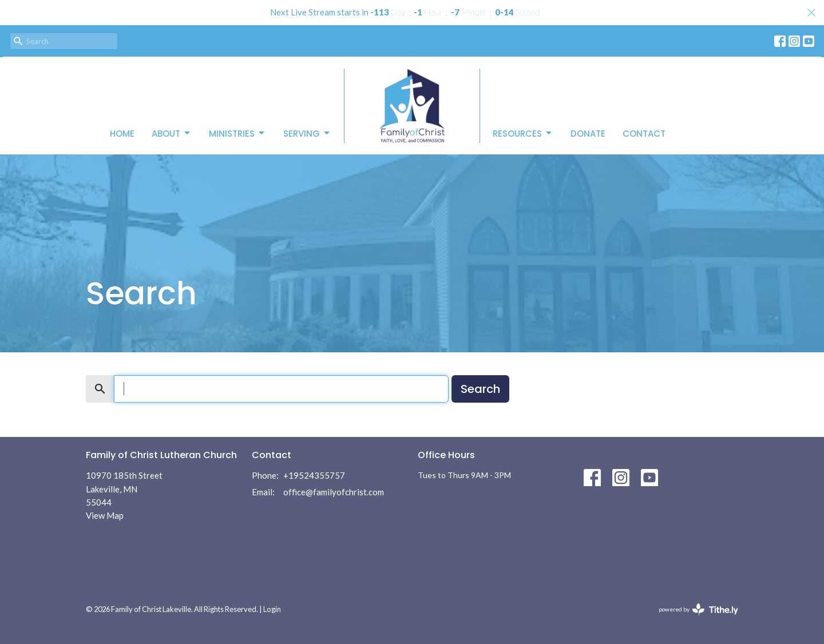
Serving (307, 134)
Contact (644, 134)
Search (480, 389)
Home (122, 134)
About (172, 134)
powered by (698, 609)
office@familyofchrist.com (334, 492)
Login (272, 609)
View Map (105, 515)
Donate (588, 134)
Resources (523, 134)
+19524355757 (314, 475)
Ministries (237, 134)
